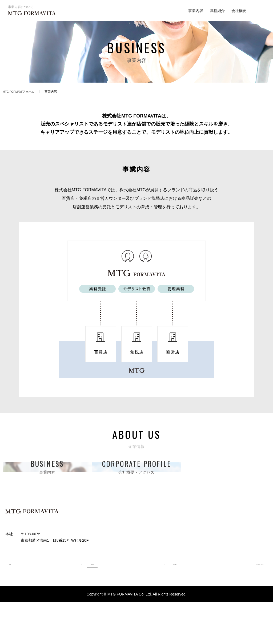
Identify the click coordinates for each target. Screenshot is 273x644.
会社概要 (239, 11)
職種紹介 (217, 11)
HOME (11, 605)
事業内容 (196, 11)
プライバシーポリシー (249, 605)
